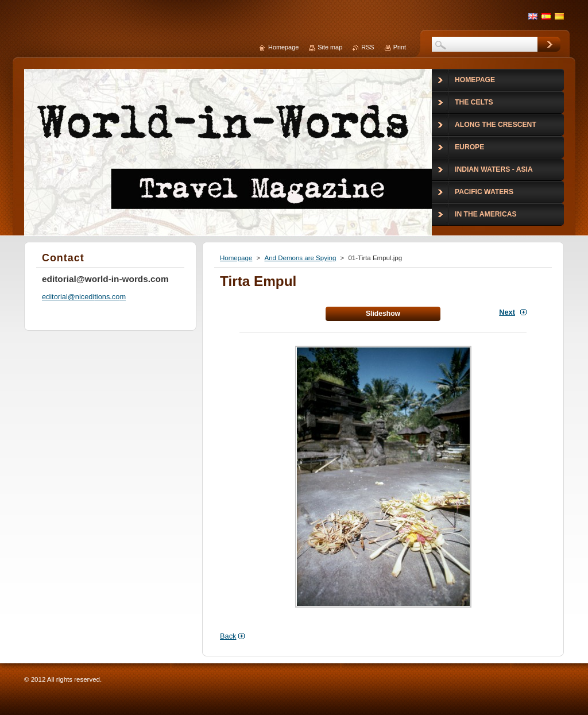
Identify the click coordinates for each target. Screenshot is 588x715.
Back (228, 636)
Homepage (236, 258)
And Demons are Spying (300, 258)
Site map (330, 47)
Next (507, 312)
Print (400, 47)
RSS (367, 47)
